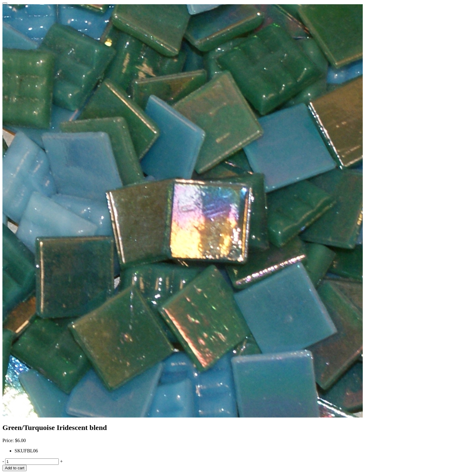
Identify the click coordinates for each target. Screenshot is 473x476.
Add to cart (15, 468)
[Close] (5, 3)
